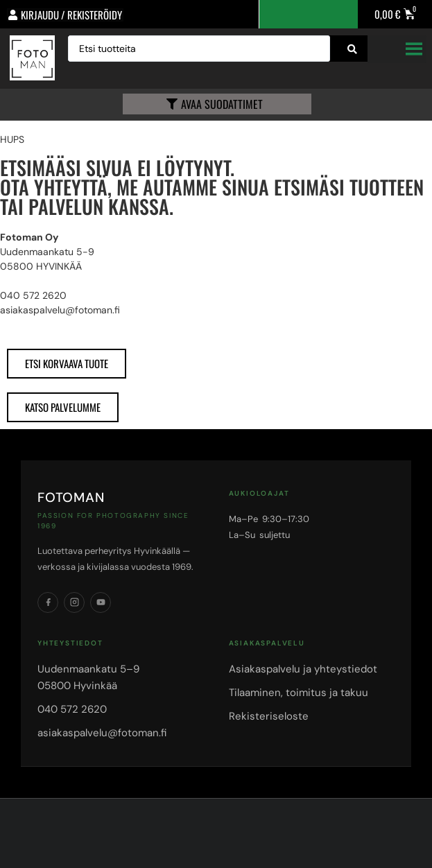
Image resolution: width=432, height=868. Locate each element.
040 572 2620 (72, 709)
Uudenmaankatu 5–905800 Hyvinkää (88, 677)
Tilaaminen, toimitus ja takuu (299, 693)
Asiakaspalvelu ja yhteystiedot (303, 669)
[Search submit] (352, 49)
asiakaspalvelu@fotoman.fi (102, 733)
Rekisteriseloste (269, 716)
